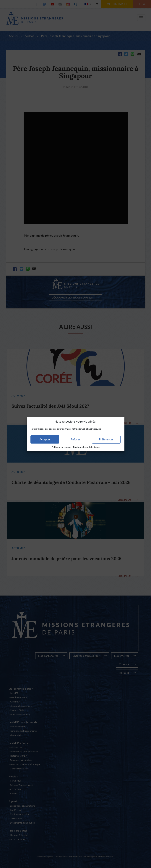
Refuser (75, 439)
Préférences (106, 439)
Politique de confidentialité (86, 447)
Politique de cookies (61, 447)
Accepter (45, 439)
